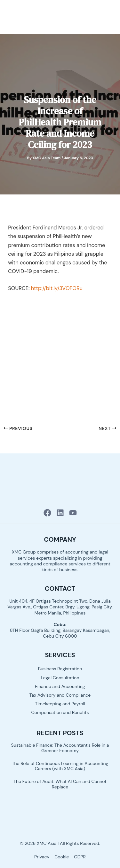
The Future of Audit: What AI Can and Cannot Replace (60, 784)
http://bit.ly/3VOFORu (57, 288)
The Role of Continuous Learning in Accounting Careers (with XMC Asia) (60, 766)
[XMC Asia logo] (28, 17)
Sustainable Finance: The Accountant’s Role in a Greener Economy (60, 748)
